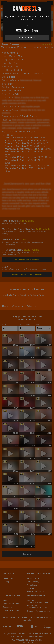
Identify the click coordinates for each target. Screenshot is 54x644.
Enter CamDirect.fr (27, 37)
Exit (27, 25)
